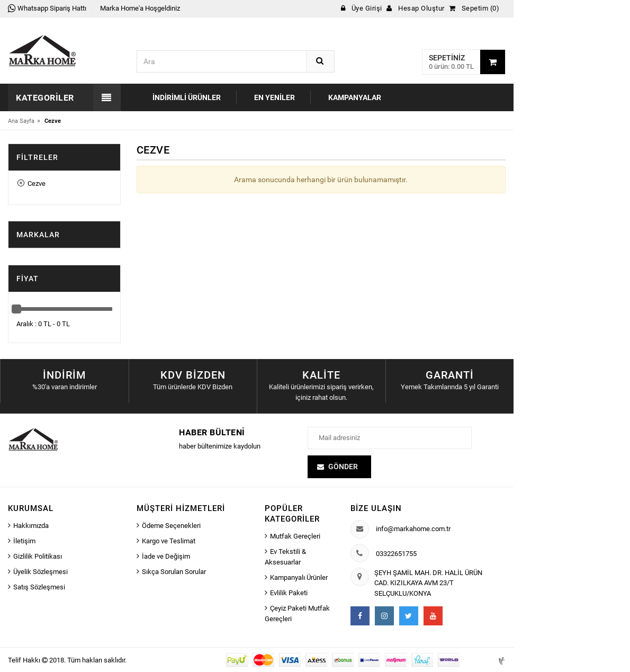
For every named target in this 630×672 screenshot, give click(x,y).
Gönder (343, 467)
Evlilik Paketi (289, 593)
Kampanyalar (355, 97)
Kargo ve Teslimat (169, 541)
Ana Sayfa (21, 121)
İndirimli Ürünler (187, 97)
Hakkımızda (31, 526)
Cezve (31, 183)
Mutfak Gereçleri (295, 536)
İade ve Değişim (166, 556)
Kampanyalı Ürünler (299, 577)
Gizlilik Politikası (38, 556)
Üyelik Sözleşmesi (40, 572)
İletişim (24, 541)
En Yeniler (274, 97)
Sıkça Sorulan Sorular (174, 572)
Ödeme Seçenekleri (171, 526)
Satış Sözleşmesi (39, 587)
